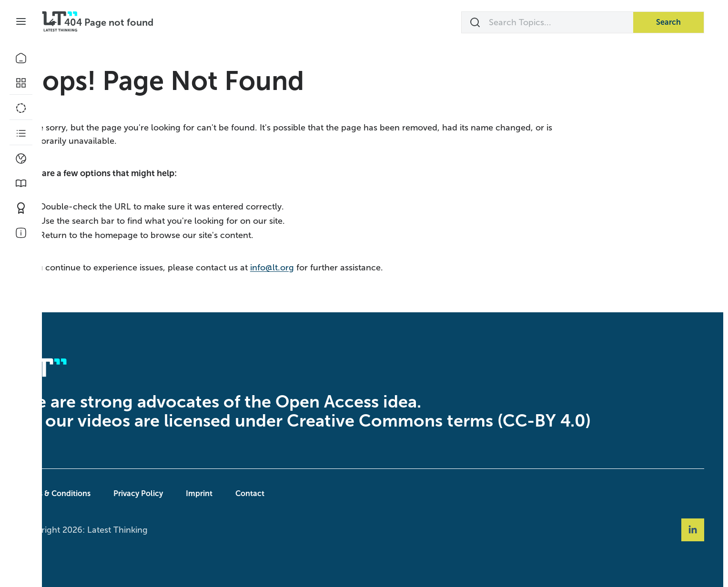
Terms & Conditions (96, 493)
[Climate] (21, 159)
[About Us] (21, 233)
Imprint (240, 493)
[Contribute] (21, 208)
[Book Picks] (21, 183)
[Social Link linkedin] (693, 530)
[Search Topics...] (547, 22)
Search (668, 22)
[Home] (21, 58)
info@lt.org (313, 268)
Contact (290, 493)
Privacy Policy (179, 493)
